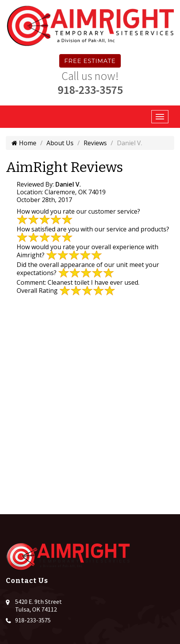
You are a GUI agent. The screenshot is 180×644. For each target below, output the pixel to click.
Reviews (95, 143)
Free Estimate (90, 61)
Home (24, 143)
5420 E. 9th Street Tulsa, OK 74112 (39, 605)
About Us (60, 143)
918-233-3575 (90, 90)
